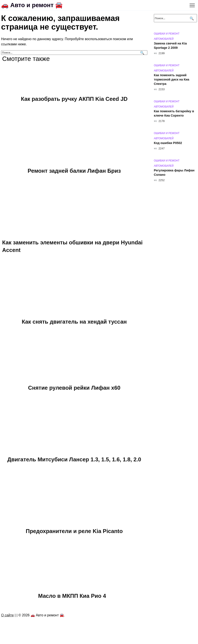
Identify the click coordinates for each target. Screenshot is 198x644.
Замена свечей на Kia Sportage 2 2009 (170, 46)
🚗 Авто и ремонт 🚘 (32, 5)
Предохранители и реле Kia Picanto (74, 531)
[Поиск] (142, 53)
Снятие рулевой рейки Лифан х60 (74, 388)
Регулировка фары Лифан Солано (174, 172)
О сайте (7, 615)
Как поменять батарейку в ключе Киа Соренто (174, 113)
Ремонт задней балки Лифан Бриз (74, 171)
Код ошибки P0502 (168, 143)
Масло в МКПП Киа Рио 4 (72, 596)
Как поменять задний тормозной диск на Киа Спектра (171, 79)
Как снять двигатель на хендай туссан (74, 322)
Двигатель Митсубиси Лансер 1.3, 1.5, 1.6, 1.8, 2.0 (74, 459)
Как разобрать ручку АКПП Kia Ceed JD (74, 99)
